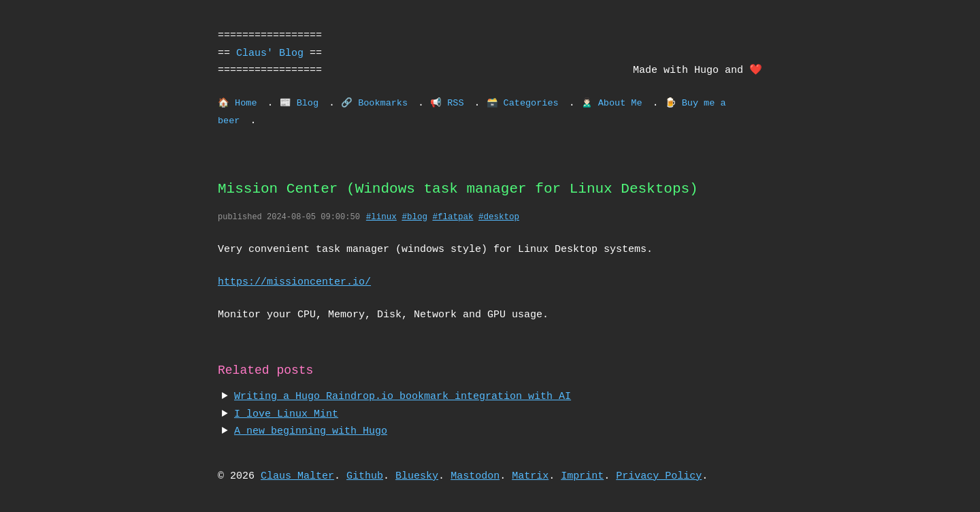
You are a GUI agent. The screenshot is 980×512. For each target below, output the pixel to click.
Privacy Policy (659, 476)
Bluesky (417, 476)
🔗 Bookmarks (374, 103)
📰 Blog (299, 103)
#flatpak (453, 218)
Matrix (530, 476)
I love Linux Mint (286, 414)
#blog (414, 218)
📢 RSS (447, 103)
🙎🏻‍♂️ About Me (612, 103)
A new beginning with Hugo (311, 431)
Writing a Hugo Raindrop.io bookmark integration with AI (403, 396)
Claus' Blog (270, 53)
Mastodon (475, 476)
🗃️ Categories (522, 103)
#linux (381, 218)
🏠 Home (238, 103)
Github (365, 476)
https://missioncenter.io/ (294, 282)
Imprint (582, 476)
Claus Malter (297, 476)
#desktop (499, 218)
